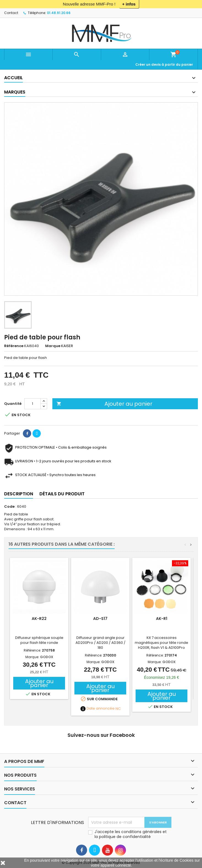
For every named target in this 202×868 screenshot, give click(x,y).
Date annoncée (101, 708)
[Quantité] (33, 404)
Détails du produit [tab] (62, 494)
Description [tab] (19, 494)
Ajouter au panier (104, 404)
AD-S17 (100, 619)
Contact (11, 13)
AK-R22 (39, 619)
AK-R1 (162, 619)
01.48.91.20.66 (59, 13)
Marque (53, 346)
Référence (14, 346)
